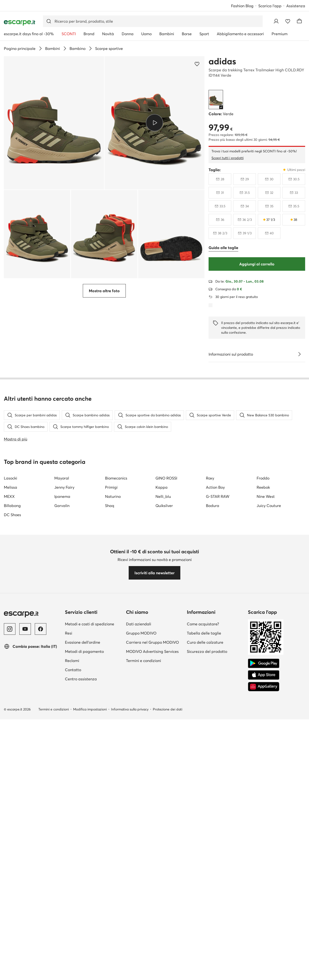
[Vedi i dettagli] (299, 354)
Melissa (11, 753)
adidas (222, 61)
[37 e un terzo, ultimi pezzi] (269, 220)
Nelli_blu (163, 762)
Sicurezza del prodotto (207, 917)
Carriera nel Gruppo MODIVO (152, 908)
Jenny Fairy (64, 753)
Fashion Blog (242, 6)
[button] (54, 123)
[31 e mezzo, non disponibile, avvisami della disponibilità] (245, 193)
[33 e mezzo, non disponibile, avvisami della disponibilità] (220, 206)
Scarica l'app (270, 6)
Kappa (162, 753)
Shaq (110, 771)
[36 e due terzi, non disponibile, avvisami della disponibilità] (245, 220)
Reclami (72, 926)
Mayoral (62, 744)
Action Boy (215, 753)
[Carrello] (299, 21)
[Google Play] (264, 929)
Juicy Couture (269, 771)
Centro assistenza (81, 945)
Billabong (12, 771)
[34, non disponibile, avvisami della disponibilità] (245, 206)
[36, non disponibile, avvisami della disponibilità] (220, 220)
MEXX (9, 762)
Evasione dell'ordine (83, 908)
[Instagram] (10, 895)
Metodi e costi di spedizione (90, 890)
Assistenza (296, 6)
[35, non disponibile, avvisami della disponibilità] (269, 206)
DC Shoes (12, 781)
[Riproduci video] (154, 123)
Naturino (113, 762)
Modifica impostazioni (90, 975)
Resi (69, 899)
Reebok (263, 753)
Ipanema (62, 762)
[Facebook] (41, 895)
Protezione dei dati (168, 975)
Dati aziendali (139, 890)
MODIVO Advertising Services (152, 917)
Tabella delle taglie (204, 899)
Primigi (111, 753)
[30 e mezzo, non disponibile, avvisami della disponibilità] (294, 179)
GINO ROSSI (166, 744)
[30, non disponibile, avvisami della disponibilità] (269, 179)
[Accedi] (276, 21)
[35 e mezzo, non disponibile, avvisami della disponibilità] (294, 206)
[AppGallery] (264, 953)
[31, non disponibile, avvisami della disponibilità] (220, 193)
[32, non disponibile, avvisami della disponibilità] (269, 193)
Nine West (266, 762)
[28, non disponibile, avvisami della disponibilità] (220, 179)
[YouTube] (25, 895)
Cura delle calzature (205, 908)
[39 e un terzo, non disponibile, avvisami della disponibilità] (245, 233)
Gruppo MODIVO (141, 899)
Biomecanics (116, 744)
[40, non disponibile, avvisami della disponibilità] (269, 233)
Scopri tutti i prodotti (228, 158)
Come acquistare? (203, 890)
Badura (213, 771)
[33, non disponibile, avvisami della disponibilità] (294, 193)
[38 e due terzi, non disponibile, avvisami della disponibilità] (220, 233)
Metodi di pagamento (84, 917)
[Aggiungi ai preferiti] (197, 64)
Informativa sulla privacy (130, 975)
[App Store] (264, 941)
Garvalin (62, 771)
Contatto (73, 936)
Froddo (263, 744)
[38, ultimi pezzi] (294, 220)
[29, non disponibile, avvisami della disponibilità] (245, 179)
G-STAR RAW (218, 762)
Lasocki (11, 744)
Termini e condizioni (144, 926)
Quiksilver (164, 771)
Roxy (210, 744)
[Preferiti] (288, 21)
